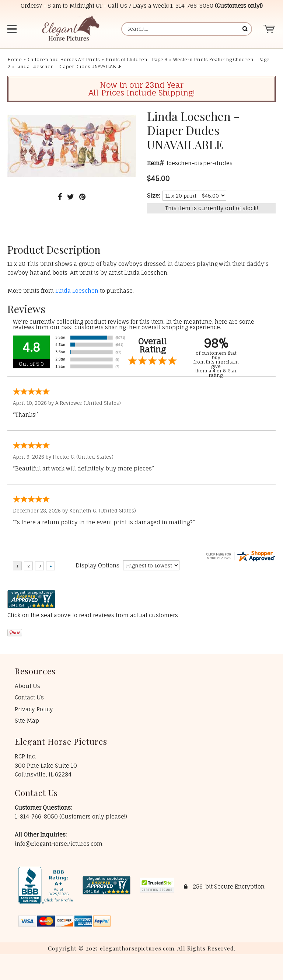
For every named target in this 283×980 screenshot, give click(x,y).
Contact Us (29, 697)
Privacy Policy (34, 709)
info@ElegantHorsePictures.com (59, 844)
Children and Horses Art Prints (64, 60)
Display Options (97, 565)
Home (15, 60)
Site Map (27, 721)
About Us (27, 686)
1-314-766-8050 (192, 6)
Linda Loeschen (77, 291)
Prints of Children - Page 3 (137, 60)
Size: (153, 196)
